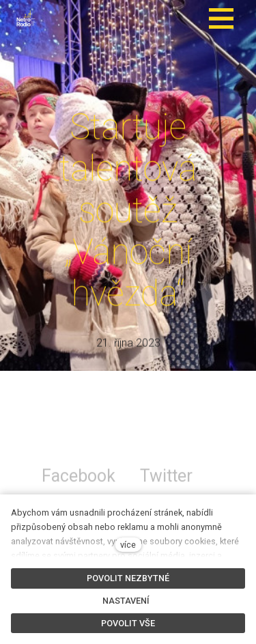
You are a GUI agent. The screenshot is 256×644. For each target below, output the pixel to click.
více (128, 545)
